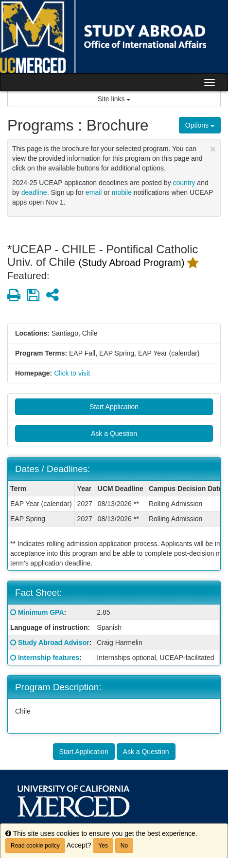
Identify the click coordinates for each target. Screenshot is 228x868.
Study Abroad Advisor (54, 642)
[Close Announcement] (213, 149)
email (94, 192)
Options (200, 125)
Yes (103, 846)
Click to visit (72, 373)
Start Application (114, 407)
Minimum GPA (41, 612)
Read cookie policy (35, 846)
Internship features (49, 658)
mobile (122, 192)
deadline (34, 192)
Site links (114, 99)
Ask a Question (114, 434)
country (184, 183)
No (124, 846)
